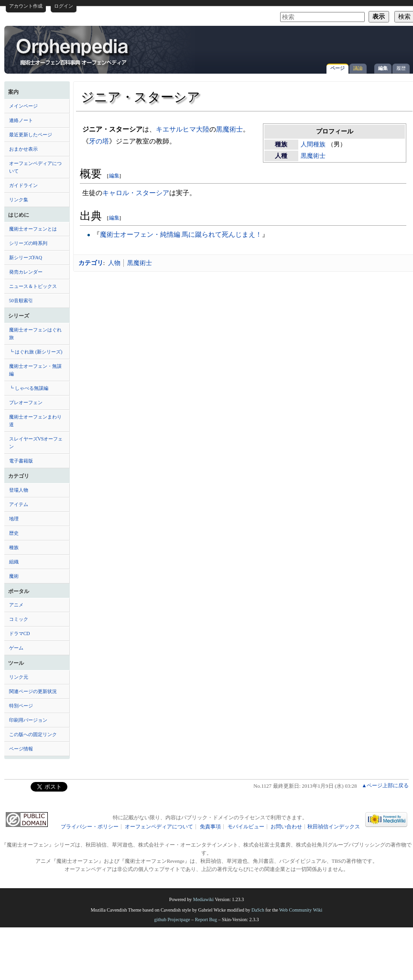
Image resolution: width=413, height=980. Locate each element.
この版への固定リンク (33, 734)
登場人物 (19, 490)
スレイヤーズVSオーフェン (36, 443)
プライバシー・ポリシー (90, 827)
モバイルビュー (246, 827)
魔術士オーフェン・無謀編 (35, 370)
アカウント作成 (26, 6)
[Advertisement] (299, 45)
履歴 (401, 68)
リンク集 (19, 200)
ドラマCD (20, 633)
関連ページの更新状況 (33, 691)
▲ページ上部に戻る (385, 785)
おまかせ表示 (23, 149)
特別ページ (21, 706)
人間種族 (313, 144)
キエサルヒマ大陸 (183, 129)
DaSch (258, 910)
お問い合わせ (286, 827)
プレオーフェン (26, 402)
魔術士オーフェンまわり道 (35, 421)
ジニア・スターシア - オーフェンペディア (73, 51)
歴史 (14, 533)
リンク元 (19, 677)
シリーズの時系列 (28, 243)
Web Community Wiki (301, 910)
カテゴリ (91, 263)
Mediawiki (203, 899)
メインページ (23, 106)
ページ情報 (21, 749)
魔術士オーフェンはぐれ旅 (35, 334)
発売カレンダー (26, 272)
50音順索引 (21, 301)
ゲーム (16, 648)
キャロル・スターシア (136, 193)
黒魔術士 (313, 156)
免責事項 (210, 827)
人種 (281, 156)
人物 (114, 263)
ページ (337, 68)
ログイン (64, 6)
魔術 (14, 576)
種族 (14, 547)
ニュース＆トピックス (33, 286)
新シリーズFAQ (26, 258)
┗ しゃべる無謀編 (29, 388)
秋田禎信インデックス (334, 827)
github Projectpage (172, 919)
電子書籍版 (21, 461)
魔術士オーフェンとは (33, 229)
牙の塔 (99, 141)
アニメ (16, 605)
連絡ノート (21, 120)
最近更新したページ (31, 135)
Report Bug (206, 919)
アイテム (19, 504)
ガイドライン (23, 185)
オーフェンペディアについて (35, 167)
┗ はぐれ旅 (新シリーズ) (36, 352)
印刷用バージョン (28, 720)
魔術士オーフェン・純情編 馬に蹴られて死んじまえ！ (181, 234)
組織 (14, 562)
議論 (358, 68)
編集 (383, 68)
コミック (19, 619)
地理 (14, 519)
